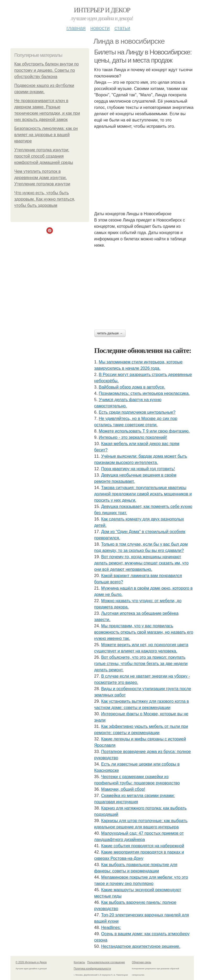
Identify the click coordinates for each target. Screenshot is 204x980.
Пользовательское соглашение (106, 962)
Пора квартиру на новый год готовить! (138, 469)
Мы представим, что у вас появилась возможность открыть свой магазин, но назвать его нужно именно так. (144, 632)
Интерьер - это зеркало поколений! (133, 437)
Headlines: (111, 928)
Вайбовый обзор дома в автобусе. (132, 387)
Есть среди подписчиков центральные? (137, 412)
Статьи (122, 28)
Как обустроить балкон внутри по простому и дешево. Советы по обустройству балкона (47, 70)
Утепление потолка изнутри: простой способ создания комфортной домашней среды (44, 156)
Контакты (79, 962)
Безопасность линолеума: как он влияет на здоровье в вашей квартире (46, 135)
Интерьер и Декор (102, 10)
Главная (76, 28)
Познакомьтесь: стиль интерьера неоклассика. (144, 393)
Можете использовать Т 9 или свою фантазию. (144, 431)
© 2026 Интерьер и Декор (31, 962)
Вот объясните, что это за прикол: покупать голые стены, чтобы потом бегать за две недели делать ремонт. (141, 664)
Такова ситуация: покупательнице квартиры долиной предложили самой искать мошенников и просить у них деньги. (143, 494)
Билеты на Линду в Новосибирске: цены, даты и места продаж (143, 56)
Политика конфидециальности (92, 969)
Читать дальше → (110, 333)
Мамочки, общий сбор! (123, 789)
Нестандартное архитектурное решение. (141, 946)
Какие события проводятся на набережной (143, 846)
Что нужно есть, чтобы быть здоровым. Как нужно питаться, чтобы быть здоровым (45, 199)
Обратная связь (142, 962)
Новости (100, 28)
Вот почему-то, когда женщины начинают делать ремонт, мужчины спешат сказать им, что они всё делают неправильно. (142, 563)
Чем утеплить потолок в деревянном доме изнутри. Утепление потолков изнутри (42, 178)
